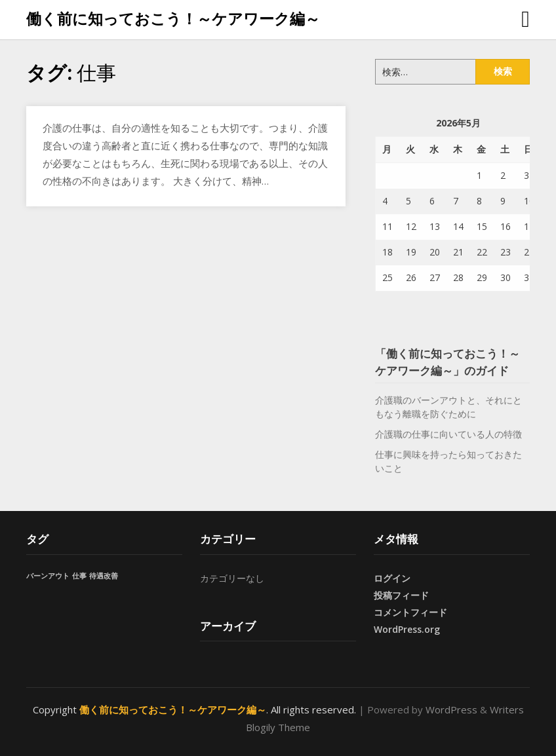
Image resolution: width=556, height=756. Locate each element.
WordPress (451, 709)
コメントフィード (410, 612)
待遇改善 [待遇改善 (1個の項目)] (104, 576)
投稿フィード (401, 595)
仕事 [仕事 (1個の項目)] (79, 576)
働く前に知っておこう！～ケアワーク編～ (173, 18)
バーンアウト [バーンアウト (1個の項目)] (48, 576)
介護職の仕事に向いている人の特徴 (448, 434)
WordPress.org (407, 629)
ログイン (392, 578)
